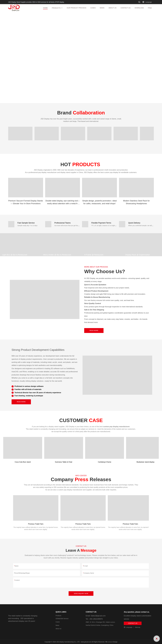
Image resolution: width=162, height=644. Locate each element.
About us (58, 629)
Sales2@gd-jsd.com (98, 616)
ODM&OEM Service (62, 619)
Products (58, 616)
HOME (45, 8)
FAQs (150, 8)
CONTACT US (126, 8)
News (57, 625)
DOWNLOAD (139, 8)
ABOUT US (113, 8)
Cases (58, 622)
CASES (93, 8)
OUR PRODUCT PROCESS (77, 8)
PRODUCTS (56, 8)
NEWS (102, 8)
